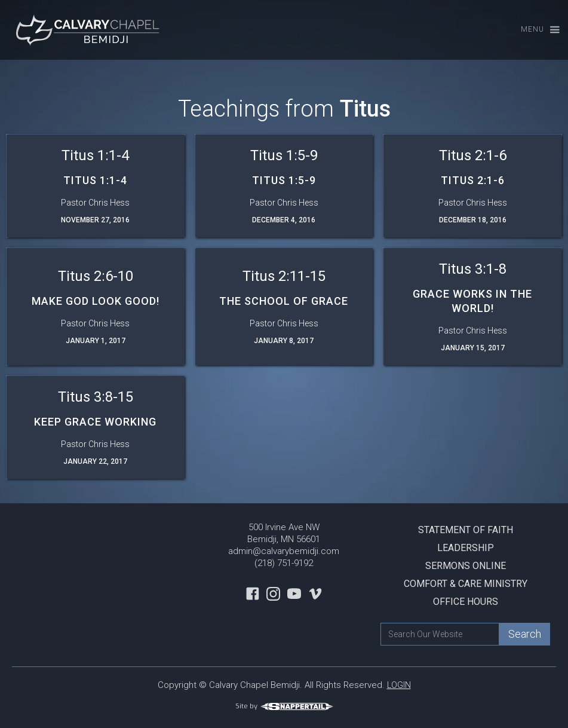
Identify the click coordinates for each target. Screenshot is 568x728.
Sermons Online (466, 566)
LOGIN (399, 685)
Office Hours (466, 602)
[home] (90, 30)
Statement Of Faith (466, 530)
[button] (535, 30)
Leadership (466, 548)
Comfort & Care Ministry (466, 584)
